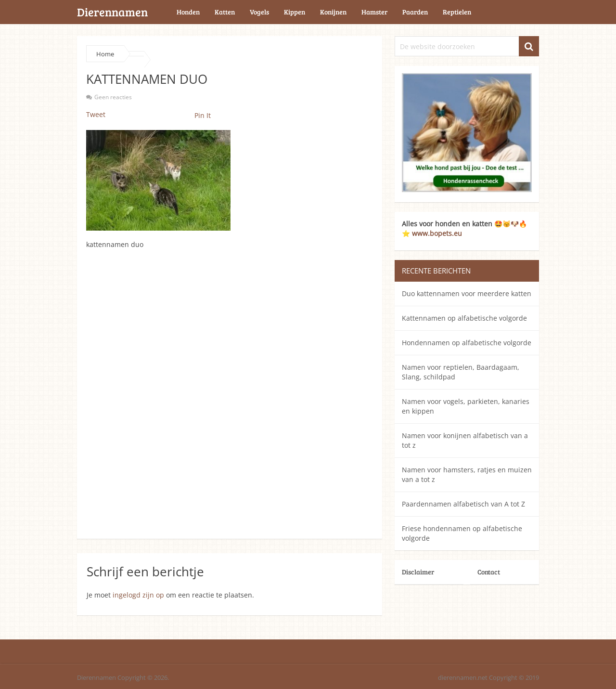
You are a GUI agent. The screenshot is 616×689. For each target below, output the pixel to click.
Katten (225, 12)
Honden (188, 12)
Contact (489, 572)
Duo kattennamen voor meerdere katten (467, 293)
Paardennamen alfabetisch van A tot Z (463, 504)
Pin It (203, 115)
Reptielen (457, 12)
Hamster (374, 12)
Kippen (295, 12)
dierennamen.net (463, 677)
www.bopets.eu (437, 233)
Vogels (259, 12)
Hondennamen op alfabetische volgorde (467, 343)
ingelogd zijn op (138, 595)
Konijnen (333, 12)
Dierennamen (112, 12)
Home (105, 54)
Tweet (96, 114)
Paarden (415, 12)
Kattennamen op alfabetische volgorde (464, 318)
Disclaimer (418, 572)
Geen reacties (113, 97)
